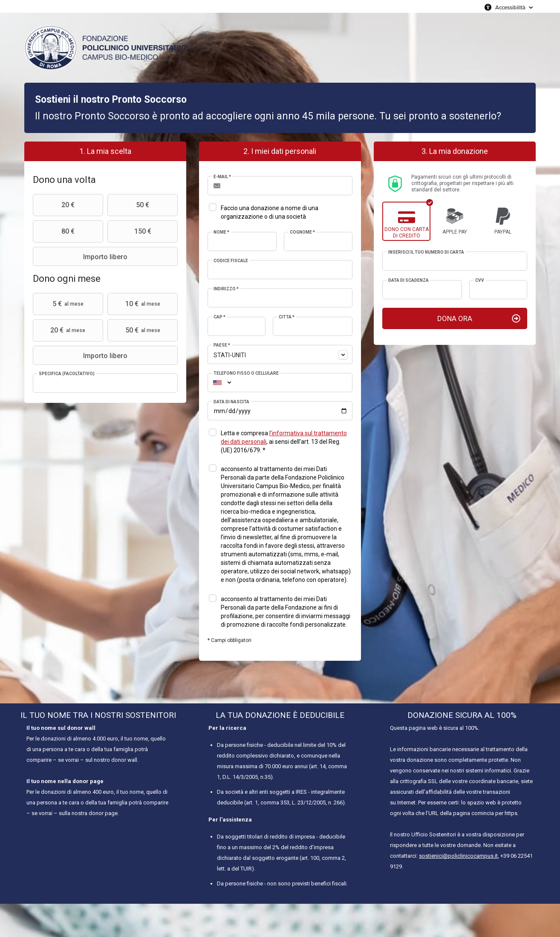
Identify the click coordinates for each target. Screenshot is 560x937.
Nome (221, 232)
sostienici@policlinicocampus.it (458, 856)
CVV (480, 280)
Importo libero (81, 257)
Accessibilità (510, 7)
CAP (219, 317)
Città (287, 317)
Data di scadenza (408, 280)
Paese (222, 345)
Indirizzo (226, 289)
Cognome (302, 232)
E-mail (222, 177)
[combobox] (280, 354)
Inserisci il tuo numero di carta (426, 252)
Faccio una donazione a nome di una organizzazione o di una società (270, 212)
